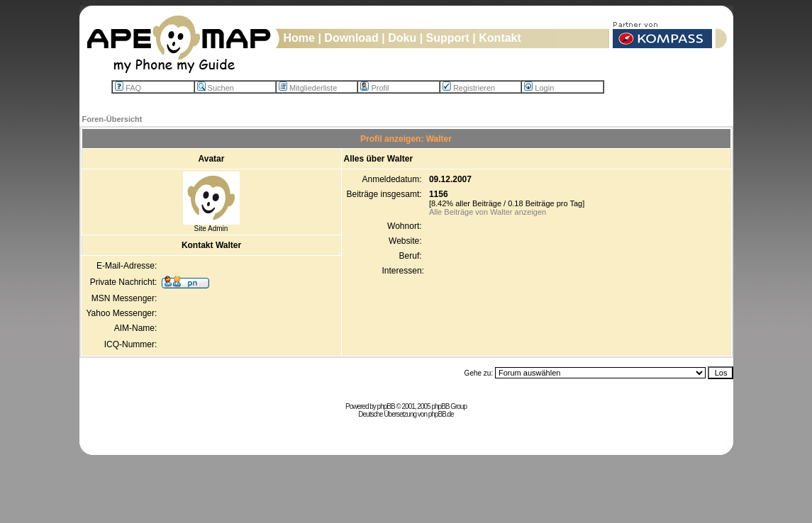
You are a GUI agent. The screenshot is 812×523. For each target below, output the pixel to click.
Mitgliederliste (308, 88)
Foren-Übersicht (112, 119)
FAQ (128, 88)
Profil (374, 88)
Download (351, 38)
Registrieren (469, 88)
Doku (402, 38)
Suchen (216, 88)
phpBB (386, 406)
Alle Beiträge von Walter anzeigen (488, 212)
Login (539, 88)
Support (448, 38)
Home (299, 38)
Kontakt (500, 38)
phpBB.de (441, 414)
